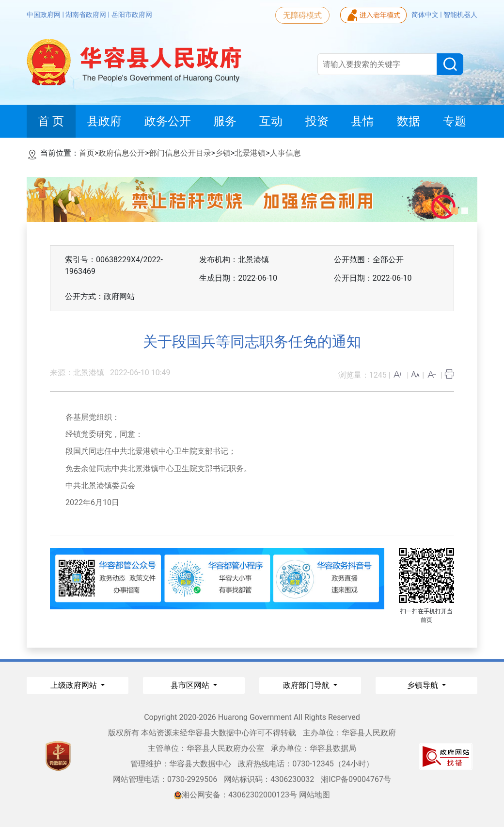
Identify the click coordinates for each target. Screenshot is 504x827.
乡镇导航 (424, 685)
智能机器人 (460, 15)
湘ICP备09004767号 (356, 779)
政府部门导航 (307, 685)
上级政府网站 (75, 685)
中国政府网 (44, 15)
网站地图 (315, 795)
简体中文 (426, 15)
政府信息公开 (122, 153)
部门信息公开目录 (180, 153)
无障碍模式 (302, 15)
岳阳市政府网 (132, 15)
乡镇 (223, 153)
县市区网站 (191, 685)
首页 (87, 153)
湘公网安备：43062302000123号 (236, 795)
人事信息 (285, 153)
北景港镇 (250, 153)
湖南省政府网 (87, 15)
